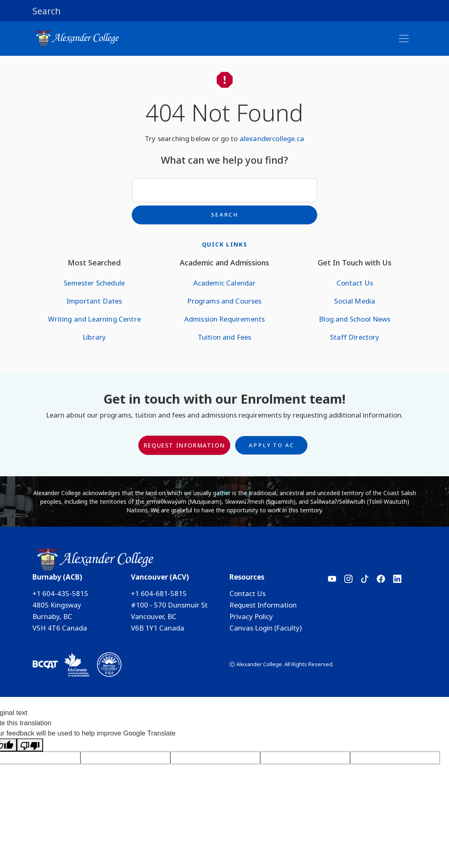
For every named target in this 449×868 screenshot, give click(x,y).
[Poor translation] (30, 745)
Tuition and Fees (225, 337)
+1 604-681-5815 (159, 593)
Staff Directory (355, 337)
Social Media (355, 301)
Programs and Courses (224, 301)
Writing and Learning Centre (94, 319)
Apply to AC (271, 445)
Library (94, 337)
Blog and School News (355, 319)
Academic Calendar (225, 283)
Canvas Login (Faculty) (266, 628)
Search (224, 215)
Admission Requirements (225, 319)
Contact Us (355, 283)
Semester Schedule (94, 283)
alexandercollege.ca (272, 138)
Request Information (184, 445)
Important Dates (94, 301)
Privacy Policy (251, 616)
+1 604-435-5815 (60, 593)
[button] (224, 11)
